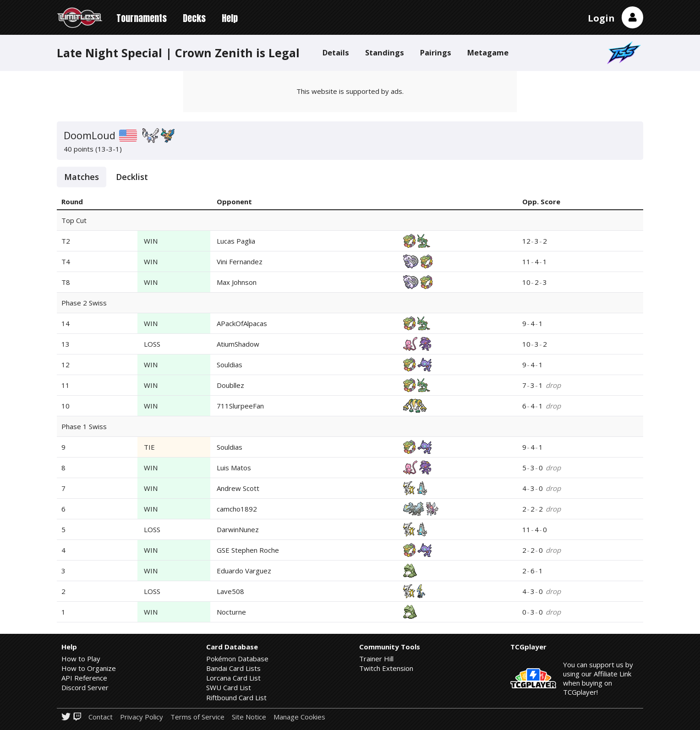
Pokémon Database (237, 659)
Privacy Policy (142, 717)
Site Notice (249, 717)
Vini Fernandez (240, 261)
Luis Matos (234, 468)
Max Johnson (237, 282)
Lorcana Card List (233, 678)
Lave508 (230, 591)
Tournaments (142, 18)
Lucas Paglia (236, 241)
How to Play (81, 659)
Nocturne (231, 612)
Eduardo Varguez (244, 571)
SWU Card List (229, 687)
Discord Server (85, 687)
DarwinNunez (238, 529)
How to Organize (89, 668)
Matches (82, 177)
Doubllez (230, 385)
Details (336, 52)
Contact (101, 717)
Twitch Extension (386, 668)
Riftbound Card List (236, 697)
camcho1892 (237, 509)
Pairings (436, 52)
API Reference (84, 678)
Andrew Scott (238, 488)
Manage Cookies (299, 717)
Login (601, 18)
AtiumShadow (238, 344)
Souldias (230, 365)
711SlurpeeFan (240, 406)
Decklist (132, 177)
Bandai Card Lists (233, 668)
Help (230, 18)
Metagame (488, 52)
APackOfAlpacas (242, 323)
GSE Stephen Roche (248, 550)
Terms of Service (197, 717)
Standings (385, 52)
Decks (194, 18)
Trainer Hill (376, 659)
